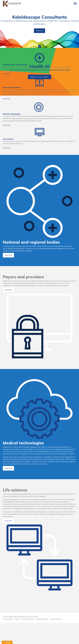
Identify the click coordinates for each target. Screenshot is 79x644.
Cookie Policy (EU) (42, 640)
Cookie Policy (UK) (56, 640)
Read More (9, 78)
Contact (17, 640)
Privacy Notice (8, 640)
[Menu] (75, 4)
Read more (40, 31)
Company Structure (28, 640)
